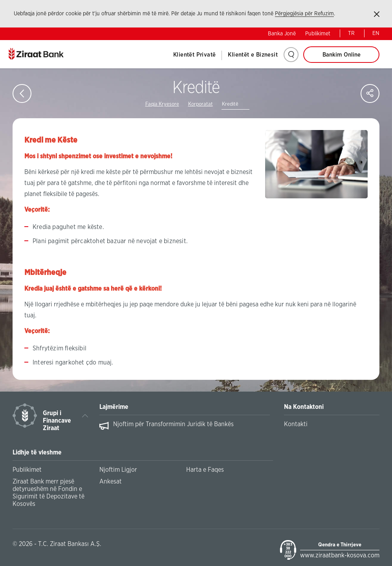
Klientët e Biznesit (253, 55)
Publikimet (318, 34)
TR (351, 33)
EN (376, 33)
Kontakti (296, 424)
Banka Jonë (282, 34)
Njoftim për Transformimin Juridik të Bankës (173, 424)
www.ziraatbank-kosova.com (340, 555)
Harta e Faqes (205, 470)
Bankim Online (342, 55)
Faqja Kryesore (162, 104)
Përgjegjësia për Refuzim (304, 14)
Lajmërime (114, 407)
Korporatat (201, 104)
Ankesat (111, 482)
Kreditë (230, 104)
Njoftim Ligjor (118, 470)
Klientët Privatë (194, 55)
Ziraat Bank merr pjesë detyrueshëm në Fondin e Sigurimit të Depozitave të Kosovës (49, 493)
